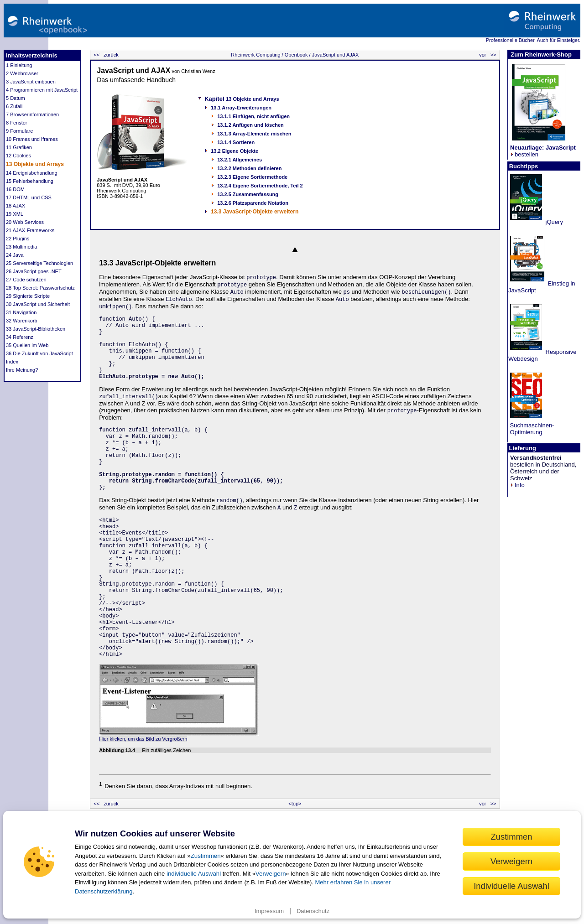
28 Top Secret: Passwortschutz (40, 288)
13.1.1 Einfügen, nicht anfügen (253, 116)
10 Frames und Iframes (32, 139)
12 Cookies (18, 156)
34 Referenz (20, 337)
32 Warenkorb (22, 321)
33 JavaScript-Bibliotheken (36, 329)
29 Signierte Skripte (28, 296)
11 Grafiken (19, 147)
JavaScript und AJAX (335, 55)
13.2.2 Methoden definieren (249, 168)
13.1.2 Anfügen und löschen (250, 125)
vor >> (488, 55)
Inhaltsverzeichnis (32, 55)
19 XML (15, 214)
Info (517, 485)
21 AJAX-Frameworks (30, 230)
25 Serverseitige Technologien (39, 263)
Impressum (269, 911)
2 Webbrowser (22, 73)
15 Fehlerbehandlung (30, 181)
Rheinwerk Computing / (257, 55)
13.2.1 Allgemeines (240, 160)
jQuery (553, 222)
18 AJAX (16, 206)
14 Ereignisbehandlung (32, 173)
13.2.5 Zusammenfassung (248, 194)
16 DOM (15, 189)
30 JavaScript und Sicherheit (38, 304)
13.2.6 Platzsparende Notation (253, 203)
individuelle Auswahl (194, 874)
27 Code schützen (26, 280)
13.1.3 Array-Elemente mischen (254, 134)
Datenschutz (313, 911)
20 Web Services (25, 222)
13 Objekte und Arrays (35, 164)
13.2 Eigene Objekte (235, 151)
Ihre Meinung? (22, 370)
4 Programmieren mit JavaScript (42, 90)
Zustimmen (206, 856)
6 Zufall (14, 106)
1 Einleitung (19, 65)
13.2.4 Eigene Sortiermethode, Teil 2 (260, 186)
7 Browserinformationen (32, 114)
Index (12, 362)
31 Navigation (21, 312)
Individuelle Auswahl (511, 886)
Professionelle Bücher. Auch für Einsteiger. (533, 40)
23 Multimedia (21, 247)
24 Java (15, 255)
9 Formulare (19, 131)
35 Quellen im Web (27, 345)
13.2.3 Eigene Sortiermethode (252, 177)
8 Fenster (16, 123)
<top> (295, 804)
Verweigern (271, 874)
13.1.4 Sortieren (236, 142)
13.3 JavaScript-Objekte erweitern (255, 212)
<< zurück (105, 55)
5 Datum (16, 98)
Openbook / (297, 55)
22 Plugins (18, 239)
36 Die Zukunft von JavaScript (39, 353)
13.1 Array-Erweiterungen (241, 108)
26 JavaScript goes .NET (34, 271)
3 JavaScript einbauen (31, 82)
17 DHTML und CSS (29, 197)
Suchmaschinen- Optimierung (531, 429)
